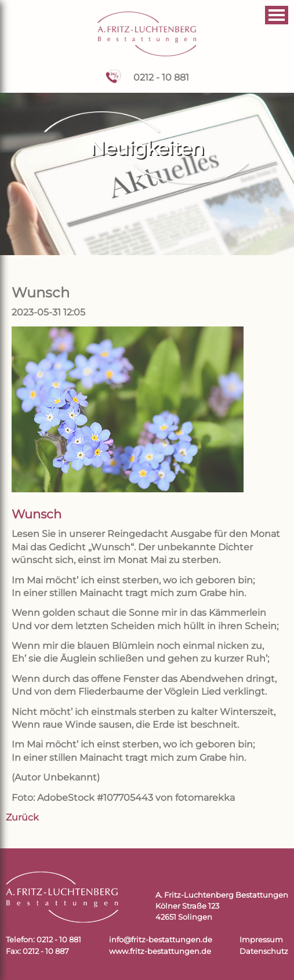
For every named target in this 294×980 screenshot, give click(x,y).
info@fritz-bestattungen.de (161, 940)
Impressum (261, 940)
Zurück (22, 817)
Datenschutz (264, 951)
